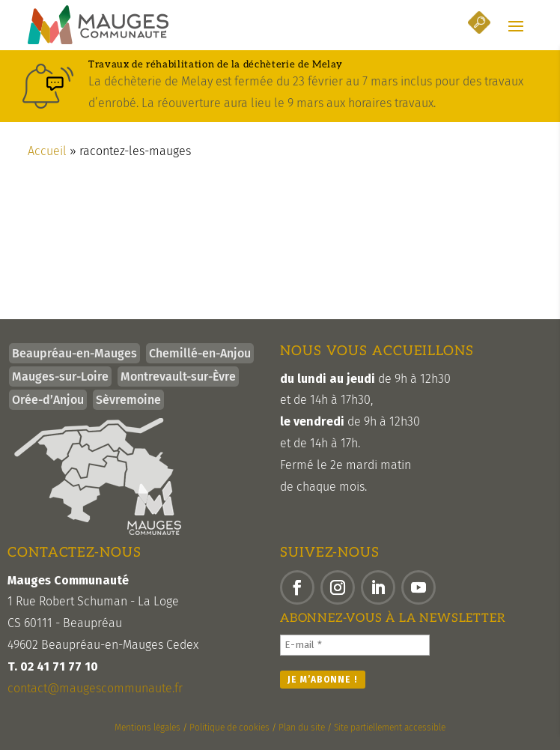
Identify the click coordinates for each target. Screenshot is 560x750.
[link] (98, 25)
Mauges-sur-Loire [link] (60, 376)
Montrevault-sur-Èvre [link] (178, 376)
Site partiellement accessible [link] (390, 728)
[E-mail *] (355, 645)
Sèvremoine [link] (128, 400)
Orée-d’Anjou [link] (48, 400)
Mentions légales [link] (147, 728)
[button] (516, 25)
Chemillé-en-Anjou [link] (200, 353)
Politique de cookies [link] (229, 728)
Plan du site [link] (302, 728)
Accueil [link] (47, 151)
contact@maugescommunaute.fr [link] (95, 688)
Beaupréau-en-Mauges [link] (74, 353)
